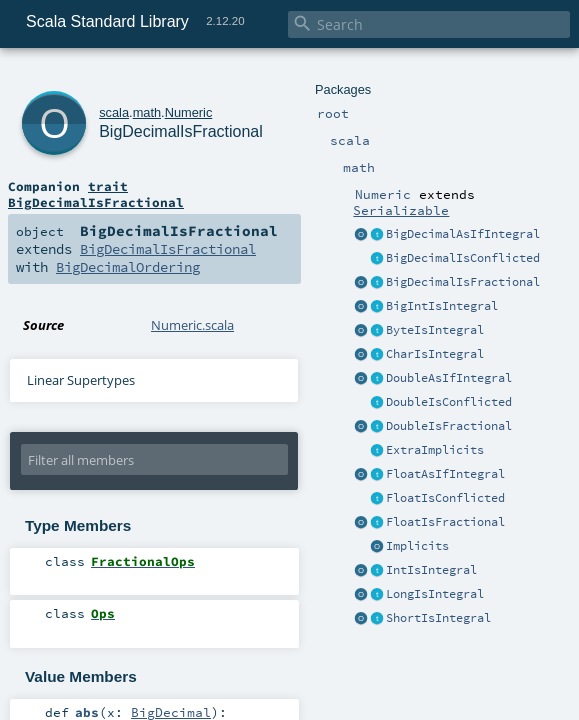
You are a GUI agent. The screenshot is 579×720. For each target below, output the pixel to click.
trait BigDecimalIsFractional (96, 194)
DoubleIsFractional (449, 426)
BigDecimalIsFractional (463, 282)
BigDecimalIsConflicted (463, 258)
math (147, 112)
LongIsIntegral (435, 594)
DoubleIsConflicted (449, 402)
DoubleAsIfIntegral (449, 378)
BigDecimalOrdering (128, 267)
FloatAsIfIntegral (445, 474)
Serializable (401, 210)
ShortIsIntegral (438, 618)
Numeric (189, 112)
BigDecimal (171, 712)
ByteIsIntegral (435, 330)
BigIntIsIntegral (442, 306)
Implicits (417, 546)
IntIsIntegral (431, 570)
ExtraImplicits (435, 450)
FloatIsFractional (445, 522)
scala (114, 112)
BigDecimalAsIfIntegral (463, 234)
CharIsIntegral (435, 354)
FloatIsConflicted (445, 498)
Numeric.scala (192, 325)
